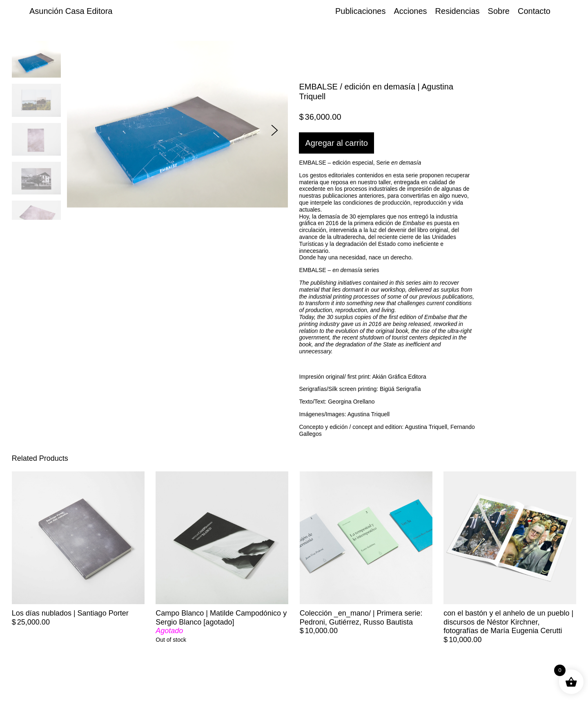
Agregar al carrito (336, 143)
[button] (275, 130)
